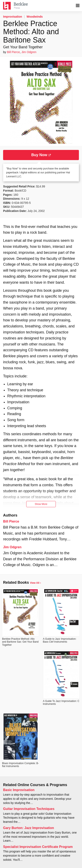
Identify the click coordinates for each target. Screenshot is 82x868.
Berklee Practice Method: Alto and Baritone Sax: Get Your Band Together (20, 642)
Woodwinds (35, 17)
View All (35, 583)
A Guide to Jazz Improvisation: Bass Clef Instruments (60, 640)
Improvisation (13, 17)
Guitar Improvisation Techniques (29, 809)
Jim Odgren (29, 52)
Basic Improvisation (19, 790)
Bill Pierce (13, 52)
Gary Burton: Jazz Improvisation (29, 828)
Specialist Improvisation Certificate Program (38, 847)
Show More (41, 504)
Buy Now (41, 155)
